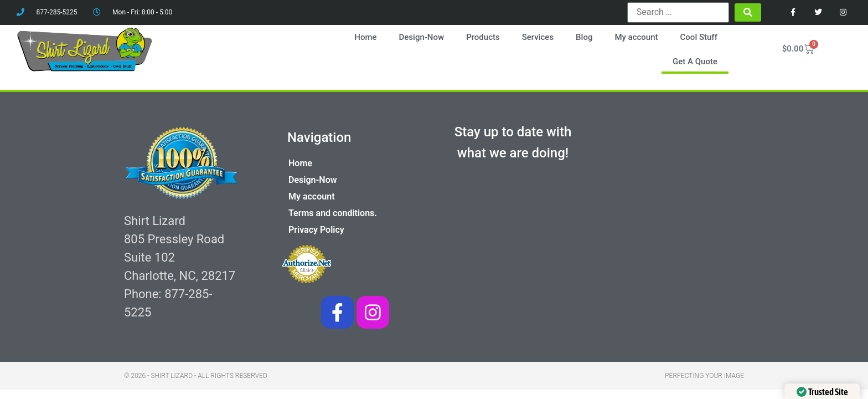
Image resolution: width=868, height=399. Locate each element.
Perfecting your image (704, 376)
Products (483, 37)
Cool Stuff (699, 37)
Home (365, 37)
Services (538, 37)
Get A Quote (695, 62)
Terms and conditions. (333, 213)
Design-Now (422, 37)
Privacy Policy (316, 230)
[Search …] (678, 12)
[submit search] (748, 12)
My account (636, 37)
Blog (584, 37)
